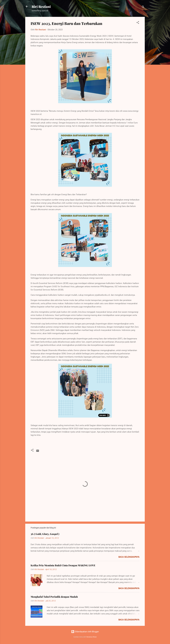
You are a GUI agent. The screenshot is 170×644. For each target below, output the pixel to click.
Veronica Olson (91, 637)
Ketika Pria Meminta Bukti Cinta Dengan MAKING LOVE (63, 565)
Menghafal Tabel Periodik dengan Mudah (54, 597)
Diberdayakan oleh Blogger (85, 632)
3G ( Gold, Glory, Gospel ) (45, 534)
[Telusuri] (143, 7)
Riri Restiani (41, 6)
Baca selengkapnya (129, 557)
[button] (138, 23)
